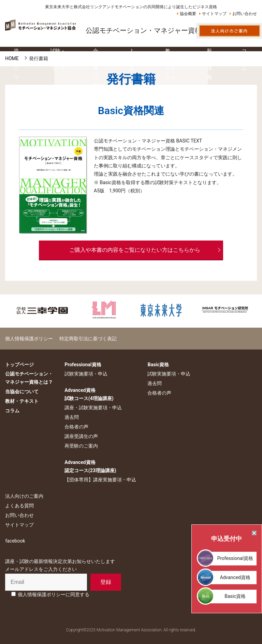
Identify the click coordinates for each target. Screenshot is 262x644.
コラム (12, 410)
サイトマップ (214, 14)
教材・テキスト (22, 401)
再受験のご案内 (81, 446)
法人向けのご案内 (24, 496)
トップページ (19, 364)
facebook (15, 541)
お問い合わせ (245, 14)
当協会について (22, 392)
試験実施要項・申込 (86, 374)
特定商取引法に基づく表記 (87, 338)
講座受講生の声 (81, 436)
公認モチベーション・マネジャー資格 (144, 30)
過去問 (71, 417)
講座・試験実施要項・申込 (93, 408)
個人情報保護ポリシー (29, 338)
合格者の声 (76, 427)
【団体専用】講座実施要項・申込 (100, 480)
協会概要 (188, 14)
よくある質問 (19, 506)
